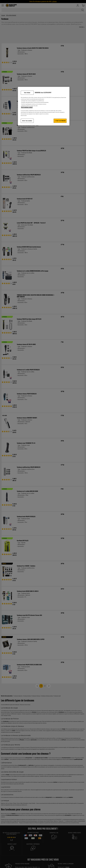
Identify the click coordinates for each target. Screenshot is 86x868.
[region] (44, 106)
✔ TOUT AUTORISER (60, 121)
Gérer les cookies (27, 121)
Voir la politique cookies (27, 107)
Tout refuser (27, 93)
